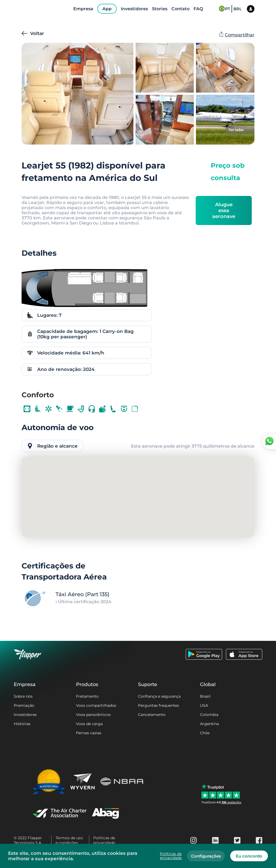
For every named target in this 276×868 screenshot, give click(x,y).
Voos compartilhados (96, 705)
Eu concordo (249, 856)
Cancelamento (152, 715)
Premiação (24, 705)
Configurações (206, 856)
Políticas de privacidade (104, 840)
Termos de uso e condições (69, 840)
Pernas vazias (89, 733)
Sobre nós (23, 696)
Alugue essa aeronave (224, 210)
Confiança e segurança (159, 696)
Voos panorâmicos (93, 715)
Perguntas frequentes (158, 705)
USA (204, 705)
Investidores (25, 715)
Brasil (205, 696)
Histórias (22, 724)
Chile (205, 733)
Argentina (209, 724)
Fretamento (87, 696)
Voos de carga (89, 724)
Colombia (209, 715)
